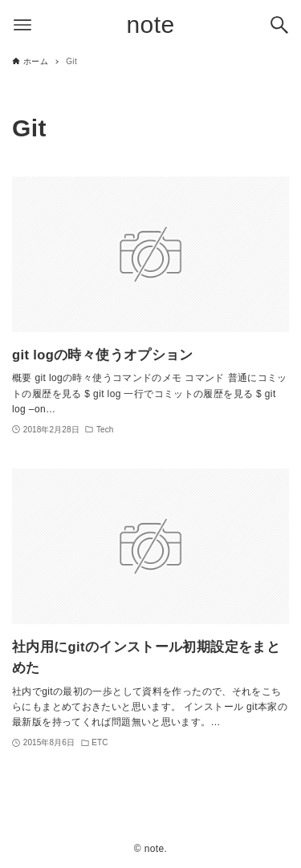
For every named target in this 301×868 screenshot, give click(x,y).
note (151, 24)
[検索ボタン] (279, 25)
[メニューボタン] (22, 25)
